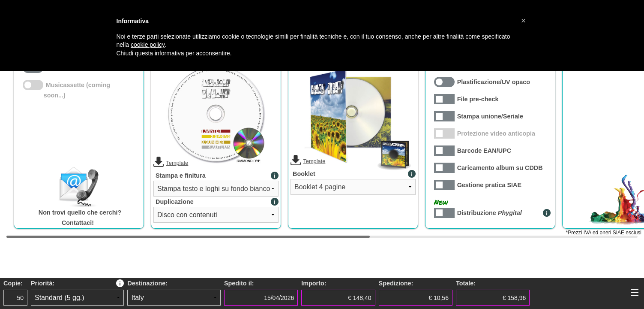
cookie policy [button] (148, 45)
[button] (524, 21)
